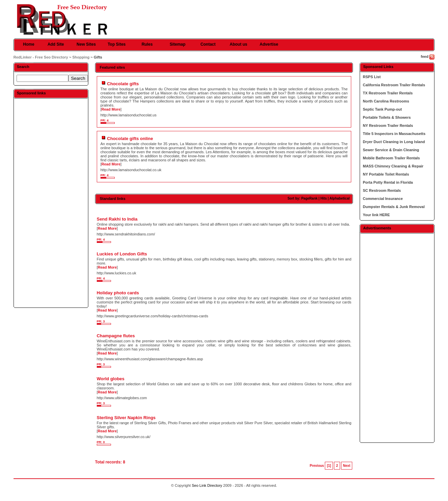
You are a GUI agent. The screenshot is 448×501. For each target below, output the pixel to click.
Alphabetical (340, 198)
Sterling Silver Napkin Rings (126, 418)
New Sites (86, 44)
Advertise (269, 44)
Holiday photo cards (118, 293)
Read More (111, 109)
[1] (329, 466)
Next (347, 466)
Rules (147, 44)
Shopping (81, 57)
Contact (208, 44)
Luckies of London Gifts (122, 254)
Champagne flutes (116, 336)
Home (29, 44)
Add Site (56, 44)
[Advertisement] (51, 203)
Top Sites (117, 44)
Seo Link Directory (207, 485)
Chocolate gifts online (130, 139)
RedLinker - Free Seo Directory (41, 57)
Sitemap (177, 44)
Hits (324, 198)
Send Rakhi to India (117, 219)
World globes (111, 379)
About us (239, 44)
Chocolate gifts (123, 84)
